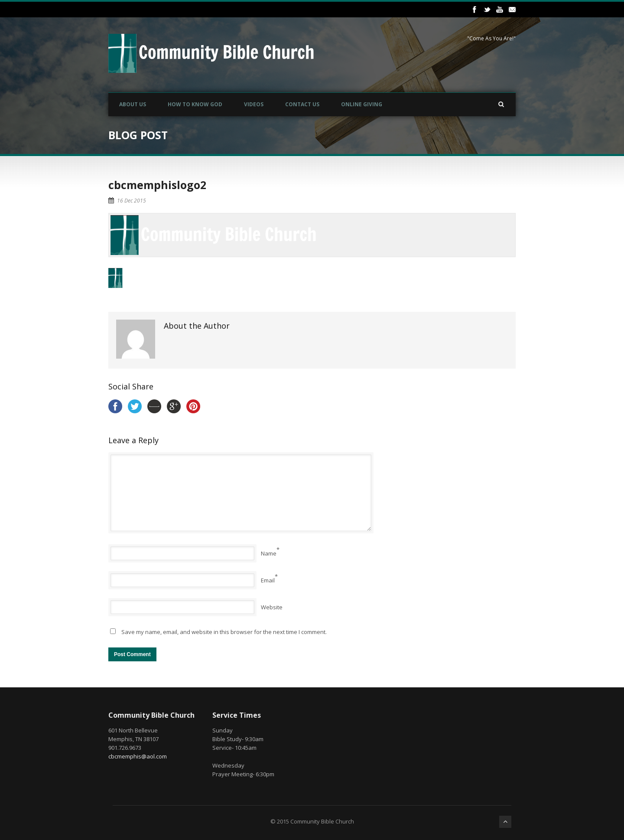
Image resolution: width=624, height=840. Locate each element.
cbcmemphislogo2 (157, 185)
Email (268, 580)
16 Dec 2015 (132, 201)
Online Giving (362, 104)
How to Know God (195, 104)
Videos (254, 104)
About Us (133, 104)
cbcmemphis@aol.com (138, 756)
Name (269, 553)
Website (272, 607)
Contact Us (302, 104)
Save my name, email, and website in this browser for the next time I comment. (224, 632)
